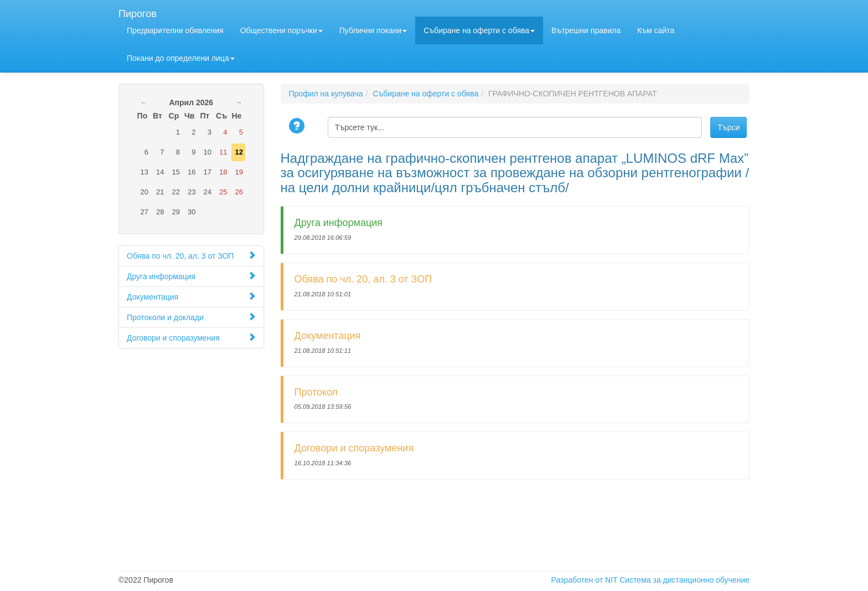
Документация (191, 297)
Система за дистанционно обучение (684, 580)
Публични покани (373, 30)
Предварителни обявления (175, 30)
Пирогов (138, 12)
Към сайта (656, 30)
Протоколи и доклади (191, 317)
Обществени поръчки (281, 30)
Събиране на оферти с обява (479, 30)
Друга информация (191, 276)
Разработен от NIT (585, 580)
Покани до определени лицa (181, 58)
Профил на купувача (326, 94)
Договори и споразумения (191, 338)
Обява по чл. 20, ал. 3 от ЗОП (191, 256)
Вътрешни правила (586, 30)
